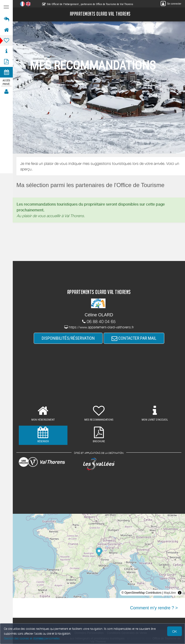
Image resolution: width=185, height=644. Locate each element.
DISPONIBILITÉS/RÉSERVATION (68, 338)
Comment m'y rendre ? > (154, 608)
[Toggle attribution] (180, 593)
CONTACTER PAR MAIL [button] (134, 338)
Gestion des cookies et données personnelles (32, 638)
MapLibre (170, 593)
